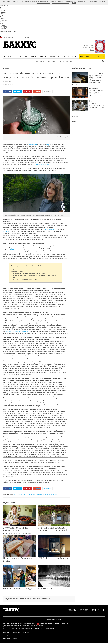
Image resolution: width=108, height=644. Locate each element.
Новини (8, 56)
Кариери (3, 12)
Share (9, 91)
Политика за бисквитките (46, 624)
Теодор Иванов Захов (50, 628)
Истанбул (6, 231)
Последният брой (88, 45)
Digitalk (6, 636)
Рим (47, 229)
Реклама (72, 610)
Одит (2, 15)
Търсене (27, 37)
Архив (92, 50)
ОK (74, 3)
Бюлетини (3, 28)
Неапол (51, 229)
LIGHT (16, 637)
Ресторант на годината (92, 56)
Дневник (3, 10)
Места (43, 56)
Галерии (61, 56)
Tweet (18, 91)
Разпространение (88, 48)
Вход (2, 35)
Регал (2, 17)
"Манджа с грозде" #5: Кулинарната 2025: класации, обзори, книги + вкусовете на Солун (88, 79)
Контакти (69, 61)
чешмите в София (52, 495)
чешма (44, 495)
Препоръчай (48, 92)
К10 (1, 22)
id (1, 7)
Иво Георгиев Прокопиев (37, 628)
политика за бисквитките (43, 3)
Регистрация (4, 27)
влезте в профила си (29, 599)
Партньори (40, 61)
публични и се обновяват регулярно (17, 332)
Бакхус (2, 14)
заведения (22, 495)
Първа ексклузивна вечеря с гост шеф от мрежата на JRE (88, 105)
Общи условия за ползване (30, 624)
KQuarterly (3, 20)
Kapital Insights (14, 639)
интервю (29, 495)
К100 (2, 23)
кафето (12, 249)
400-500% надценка (42, 164)
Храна (18, 56)
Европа (15, 634)
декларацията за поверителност (60, 3)
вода (48, 145)
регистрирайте (46, 599)
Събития (73, 56)
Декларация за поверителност (61, 624)
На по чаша (30, 56)
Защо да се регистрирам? (8, 32)
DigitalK (2, 19)
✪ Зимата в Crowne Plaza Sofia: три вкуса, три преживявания (88, 93)
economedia (4, 6)
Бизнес (19, 633)
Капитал (3, 9)
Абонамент (84, 610)
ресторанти (33, 145)
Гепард (2, 25)
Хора (51, 56)
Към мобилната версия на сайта (54, 619)
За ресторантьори (55, 61)
